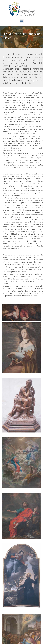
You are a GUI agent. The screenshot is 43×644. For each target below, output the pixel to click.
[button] (22, 21)
